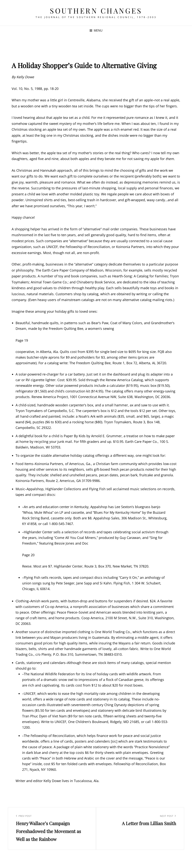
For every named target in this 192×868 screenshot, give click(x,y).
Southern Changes (96, 11)
